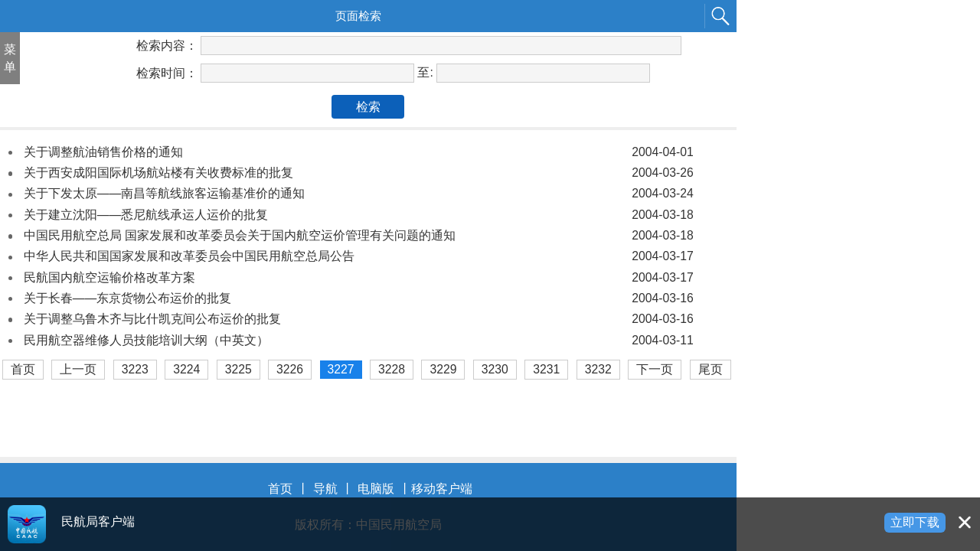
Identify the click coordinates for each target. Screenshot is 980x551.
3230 (495, 369)
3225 (238, 369)
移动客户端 (442, 489)
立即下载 (915, 522)
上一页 (78, 369)
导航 (325, 489)
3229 (443, 369)
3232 (598, 369)
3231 (546, 369)
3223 (135, 369)
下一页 (655, 369)
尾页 (710, 369)
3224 (186, 369)
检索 (368, 107)
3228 (392, 369)
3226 (290, 369)
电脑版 (376, 489)
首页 (23, 369)
